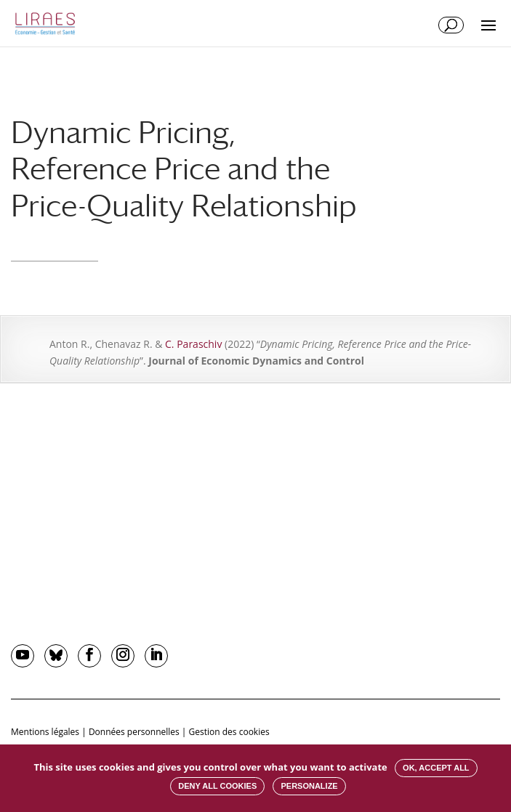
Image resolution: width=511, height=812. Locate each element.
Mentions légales (45, 732)
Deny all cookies (217, 786)
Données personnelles (134, 732)
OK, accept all (436, 768)
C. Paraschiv (193, 344)
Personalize (309, 786)
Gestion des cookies (229, 732)
